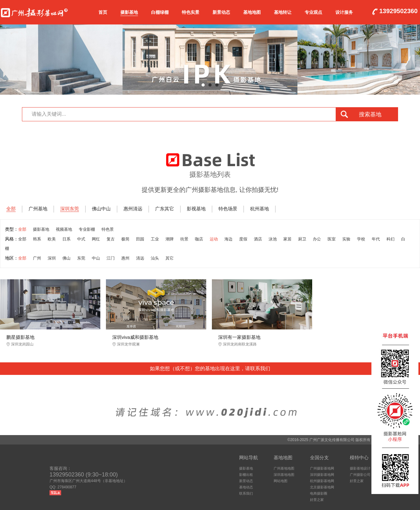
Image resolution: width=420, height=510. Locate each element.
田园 (140, 239)
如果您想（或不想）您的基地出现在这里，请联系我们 (210, 368)
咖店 (199, 239)
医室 (332, 239)
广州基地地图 (284, 468)
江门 (111, 258)
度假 (243, 239)
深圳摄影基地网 (322, 475)
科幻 (391, 239)
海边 (228, 239)
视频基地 (64, 229)
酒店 (258, 239)
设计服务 (344, 12)
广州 (37, 258)
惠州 (125, 258)
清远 (140, 258)
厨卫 (302, 239)
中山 (96, 258)
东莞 (81, 258)
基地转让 (283, 12)
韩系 (37, 239)
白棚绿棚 (160, 12)
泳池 (273, 239)
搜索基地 (370, 114)
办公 (317, 239)
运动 (214, 239)
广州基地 (38, 209)
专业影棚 (87, 229)
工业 (155, 239)
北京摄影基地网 (322, 487)
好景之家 (317, 500)
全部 (11, 209)
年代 (376, 239)
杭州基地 (260, 209)
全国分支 (319, 457)
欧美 (52, 239)
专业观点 (313, 12)
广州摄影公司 (360, 475)
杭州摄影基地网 (322, 481)
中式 (81, 239)
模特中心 (359, 457)
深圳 (52, 258)
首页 (103, 12)
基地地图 (252, 12)
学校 (361, 239)
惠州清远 (133, 209)
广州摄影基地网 (34, 11)
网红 (96, 239)
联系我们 (246, 493)
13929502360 (398, 11)
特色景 (108, 229)
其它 (170, 258)
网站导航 (249, 457)
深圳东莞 (70, 209)
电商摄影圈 (319, 493)
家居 (287, 239)
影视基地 (196, 209)
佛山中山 (101, 209)
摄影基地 (129, 12)
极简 (125, 239)
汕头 (155, 258)
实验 (346, 239)
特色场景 (228, 209)
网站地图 (281, 481)
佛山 (66, 258)
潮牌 (170, 239)
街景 (184, 239)
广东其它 (165, 209)
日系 (66, 239)
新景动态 (221, 12)
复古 (111, 239)
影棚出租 (246, 475)
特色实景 (191, 12)
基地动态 (246, 487)
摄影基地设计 (360, 468)
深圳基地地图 (284, 475)
